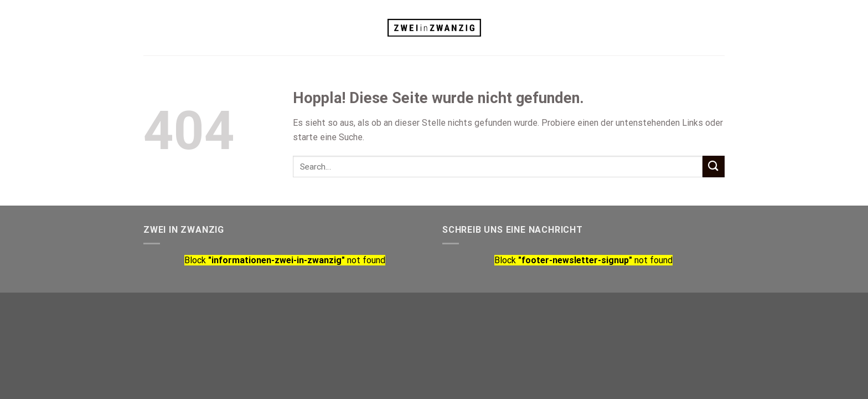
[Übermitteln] (714, 167)
